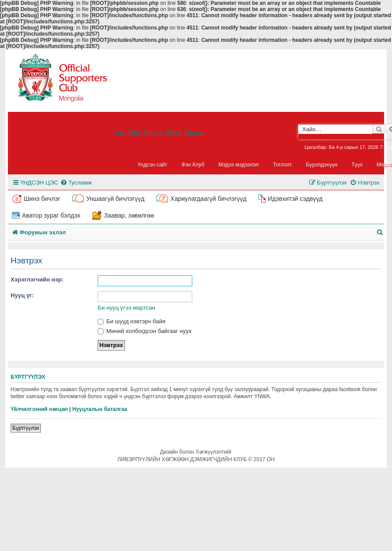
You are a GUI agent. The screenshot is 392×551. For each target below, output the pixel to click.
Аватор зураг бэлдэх (51, 215)
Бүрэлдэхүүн (322, 165)
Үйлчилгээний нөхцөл (39, 409)
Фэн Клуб (193, 165)
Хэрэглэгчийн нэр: (37, 279)
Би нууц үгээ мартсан (126, 308)
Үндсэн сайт (153, 165)
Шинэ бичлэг (42, 199)
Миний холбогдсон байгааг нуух (145, 331)
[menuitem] (76, 183)
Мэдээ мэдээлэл (239, 165)
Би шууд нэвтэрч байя (132, 321)
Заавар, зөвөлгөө (129, 215)
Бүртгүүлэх (26, 428)
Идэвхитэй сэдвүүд (295, 199)
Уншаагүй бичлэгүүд (115, 199)
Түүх (357, 165)
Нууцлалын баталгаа (100, 409)
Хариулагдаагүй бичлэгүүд (208, 199)
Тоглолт (282, 165)
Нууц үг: (22, 295)
